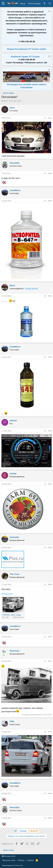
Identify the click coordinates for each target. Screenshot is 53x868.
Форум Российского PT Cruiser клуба (26, 49)
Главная (30, 860)
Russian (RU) (9, 856)
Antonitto (14, 537)
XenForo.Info (18, 865)
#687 (50, 484)
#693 (50, 794)
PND (5, 101)
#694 (50, 818)
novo (12, 108)
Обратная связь (9, 860)
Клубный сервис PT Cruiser (25, 57)
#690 (50, 637)
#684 (50, 296)
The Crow (14, 574)
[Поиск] (50, 3)
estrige (13, 473)
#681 (50, 118)
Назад (23, 831)
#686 (50, 431)
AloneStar (15, 163)
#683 (50, 201)
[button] (3, 4)
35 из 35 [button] (34, 831)
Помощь (21, 860)
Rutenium (14, 651)
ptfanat (13, 420)
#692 (50, 732)
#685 (50, 357)
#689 (50, 585)
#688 (50, 548)
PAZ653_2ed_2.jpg (11, 615)
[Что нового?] (44, 3)
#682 (50, 173)
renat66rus (15, 190)
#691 (50, 661)
